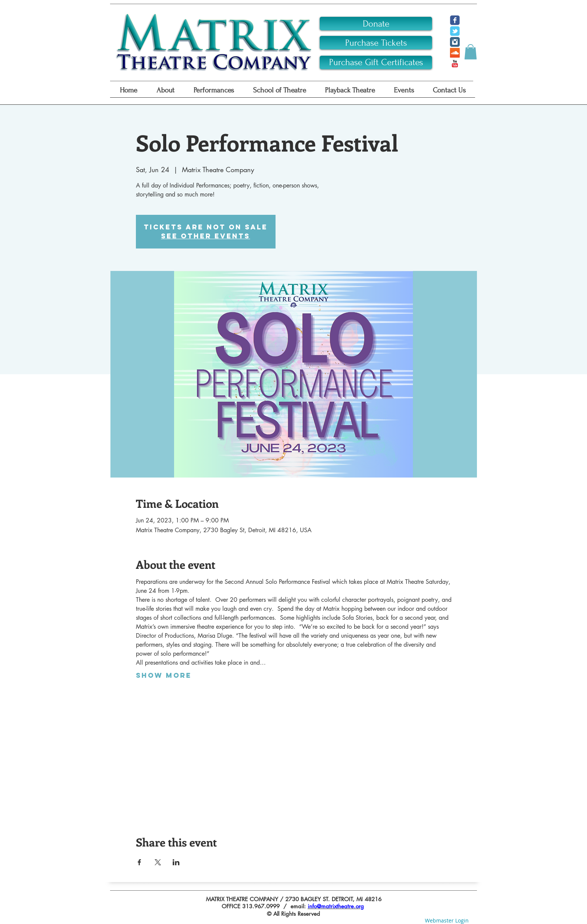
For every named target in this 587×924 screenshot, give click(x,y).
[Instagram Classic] (455, 42)
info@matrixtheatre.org (336, 906)
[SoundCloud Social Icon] (455, 53)
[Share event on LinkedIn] (176, 862)
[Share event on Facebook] (139, 862)
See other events (206, 236)
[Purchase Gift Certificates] (376, 62)
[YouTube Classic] (455, 64)
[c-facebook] (455, 20)
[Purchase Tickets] (376, 43)
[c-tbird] (455, 31)
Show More (164, 676)
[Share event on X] (158, 862)
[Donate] (376, 24)
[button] (471, 52)
